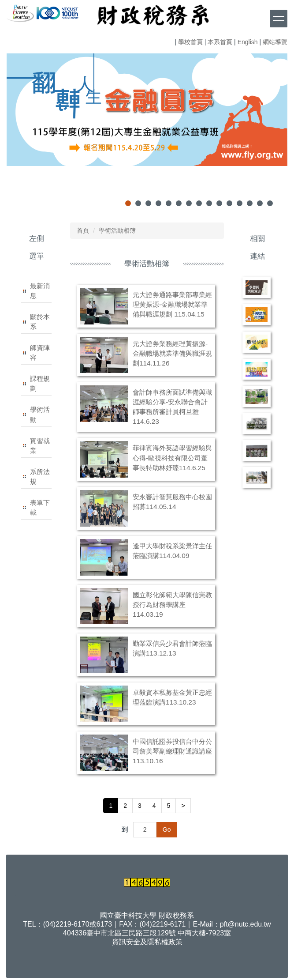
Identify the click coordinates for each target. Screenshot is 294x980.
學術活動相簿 (117, 230)
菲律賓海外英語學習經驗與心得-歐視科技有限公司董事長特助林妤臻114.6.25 (172, 458)
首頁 (83, 230)
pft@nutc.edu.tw (246, 924)
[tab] (128, 203)
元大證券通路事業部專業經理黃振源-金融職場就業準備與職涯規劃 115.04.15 (172, 304)
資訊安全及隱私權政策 (147, 942)
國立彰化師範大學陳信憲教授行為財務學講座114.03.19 (172, 605)
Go (167, 829)
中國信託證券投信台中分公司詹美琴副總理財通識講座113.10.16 (172, 751)
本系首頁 (220, 42)
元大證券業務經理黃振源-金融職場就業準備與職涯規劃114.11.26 (172, 353)
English (248, 42)
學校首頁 (190, 42)
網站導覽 (275, 42)
